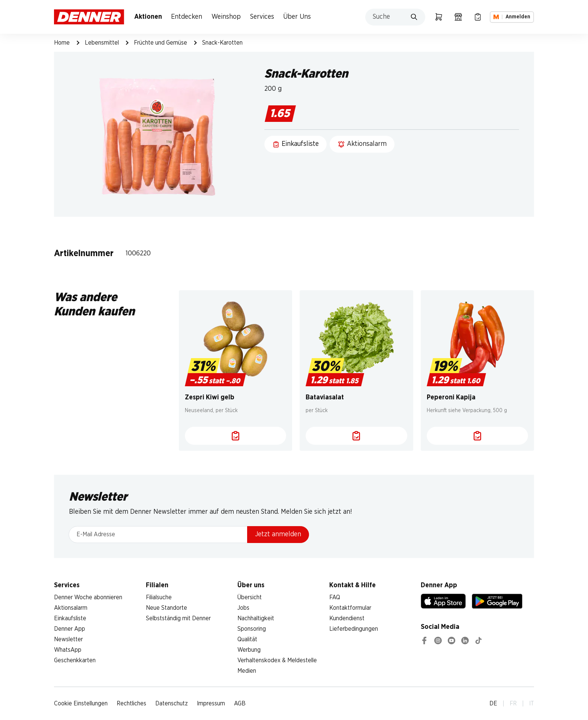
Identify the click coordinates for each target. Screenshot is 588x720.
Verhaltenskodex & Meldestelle (277, 660)
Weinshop (226, 17)
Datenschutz (172, 703)
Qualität (247, 639)
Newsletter (68, 639)
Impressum (211, 703)
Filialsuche (159, 597)
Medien (247, 671)
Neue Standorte (166, 608)
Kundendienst (347, 618)
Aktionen (148, 17)
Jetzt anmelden (278, 534)
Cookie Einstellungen (81, 703)
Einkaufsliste (70, 618)
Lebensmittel (102, 43)
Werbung (249, 650)
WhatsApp (68, 650)
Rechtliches (131, 703)
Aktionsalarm (71, 608)
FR (513, 703)
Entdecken (187, 17)
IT (532, 703)
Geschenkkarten (75, 660)
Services (262, 17)
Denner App (70, 629)
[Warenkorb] (439, 17)
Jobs (243, 608)
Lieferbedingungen (354, 629)
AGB (240, 703)
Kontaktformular (350, 608)
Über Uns (297, 17)
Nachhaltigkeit (256, 618)
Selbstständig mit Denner (178, 618)
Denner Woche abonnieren (88, 597)
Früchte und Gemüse (160, 43)
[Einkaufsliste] (478, 17)
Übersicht (250, 597)
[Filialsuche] (458, 17)
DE (493, 703)
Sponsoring (252, 629)
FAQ (335, 597)
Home (62, 43)
